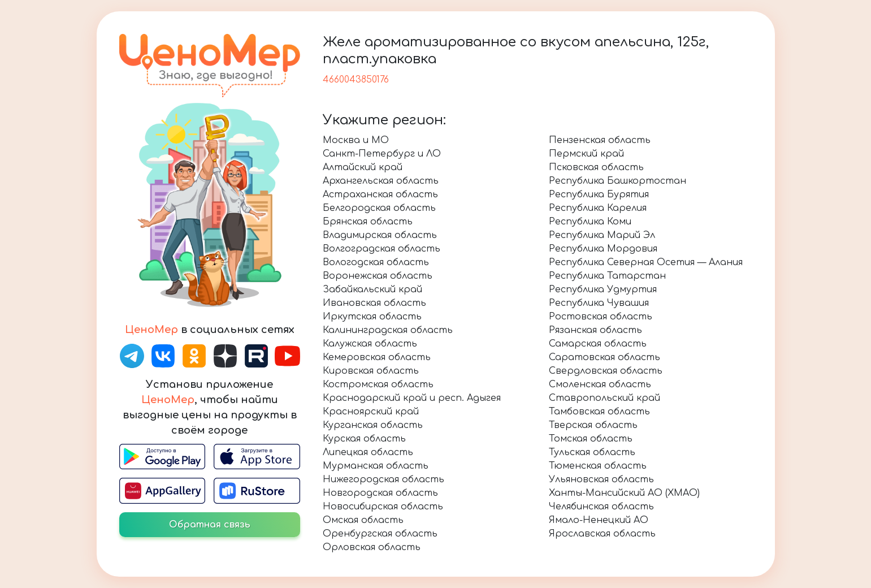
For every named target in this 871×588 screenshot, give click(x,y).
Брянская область (368, 222)
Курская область (364, 439)
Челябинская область (601, 507)
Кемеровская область (377, 357)
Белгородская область (379, 208)
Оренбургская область (380, 534)
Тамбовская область (599, 412)
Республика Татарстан (607, 276)
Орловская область (372, 547)
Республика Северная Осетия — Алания (646, 262)
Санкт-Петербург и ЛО (382, 154)
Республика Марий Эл (602, 235)
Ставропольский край (604, 398)
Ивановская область (374, 303)
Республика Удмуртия (603, 289)
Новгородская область (380, 493)
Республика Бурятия (599, 194)
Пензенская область (600, 140)
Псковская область (596, 167)
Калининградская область (388, 330)
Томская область (591, 439)
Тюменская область (598, 466)
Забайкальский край (372, 289)
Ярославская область (602, 534)
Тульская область (592, 452)
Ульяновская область (601, 479)
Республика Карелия (598, 208)
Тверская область (593, 425)
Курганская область (373, 425)
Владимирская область (380, 235)
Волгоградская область (382, 249)
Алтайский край (363, 167)
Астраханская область (380, 194)
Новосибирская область (383, 507)
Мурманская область (376, 466)
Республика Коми (590, 222)
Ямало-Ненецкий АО (599, 520)
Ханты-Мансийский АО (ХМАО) (624, 493)
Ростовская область (601, 317)
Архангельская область (381, 181)
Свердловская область (606, 371)
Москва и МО (356, 140)
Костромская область (378, 384)
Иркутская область (372, 317)
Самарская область (598, 344)
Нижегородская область (383, 479)
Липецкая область (368, 452)
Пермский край (586, 154)
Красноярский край (371, 412)
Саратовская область (604, 357)
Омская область (363, 520)
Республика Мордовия (603, 249)
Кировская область (371, 371)
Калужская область (370, 344)
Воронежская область (378, 276)
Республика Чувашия (599, 303)
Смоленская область (600, 384)
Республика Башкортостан (617, 181)
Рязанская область (595, 330)
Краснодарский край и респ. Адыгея (412, 398)
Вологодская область (376, 262)
